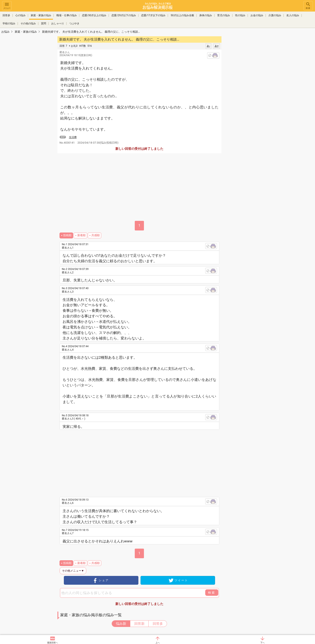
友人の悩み (293, 15)
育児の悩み (224, 15)
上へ (158, 643)
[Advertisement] (252, 99)
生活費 (73, 137)
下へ (262, 643)
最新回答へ (53, 643)
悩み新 (121, 624)
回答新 (139, 624)
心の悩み (21, 15)
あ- (208, 46)
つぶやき (74, 23)
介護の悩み (275, 15)
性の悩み (240, 15)
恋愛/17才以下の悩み (153, 15)
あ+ (217, 46)
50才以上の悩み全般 (182, 15)
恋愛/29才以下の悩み (124, 15)
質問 (44, 23)
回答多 (6, 15)
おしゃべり (58, 23)
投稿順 (67, 235)
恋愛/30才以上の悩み (94, 15)
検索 (308, 5)
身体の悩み (206, 15)
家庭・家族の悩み (41, 15)
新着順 (81, 235)
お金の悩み (257, 15)
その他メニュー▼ (73, 571)
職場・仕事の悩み (67, 15)
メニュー (7, 5)
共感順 (96, 235)
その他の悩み (28, 23)
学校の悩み (9, 23)
